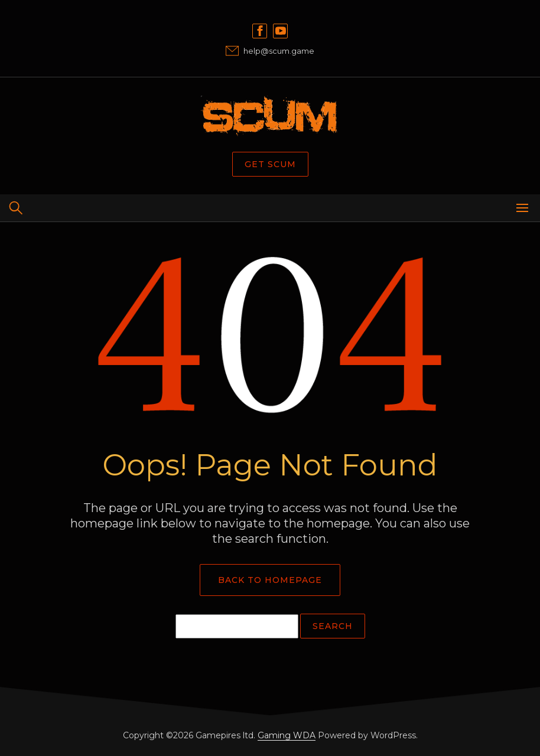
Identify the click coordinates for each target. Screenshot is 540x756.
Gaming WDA (287, 735)
